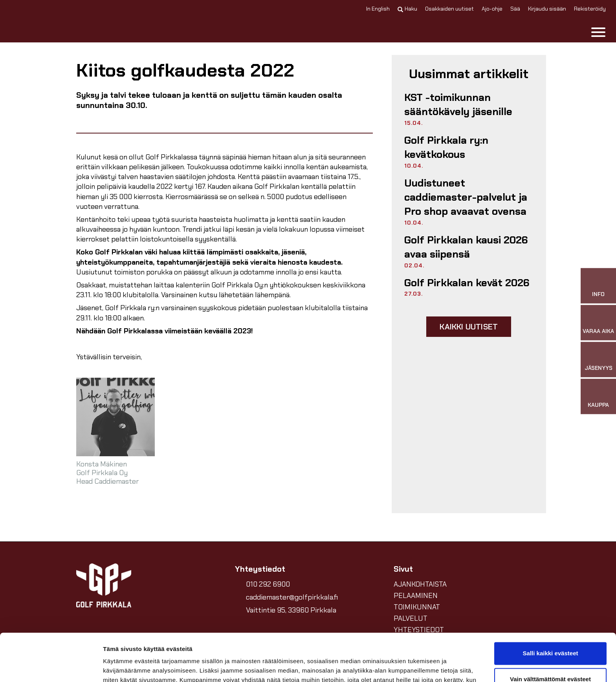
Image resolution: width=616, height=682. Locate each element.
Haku (407, 9)
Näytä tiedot (120, 666)
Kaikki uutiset (469, 327)
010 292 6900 (268, 584)
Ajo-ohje (492, 9)
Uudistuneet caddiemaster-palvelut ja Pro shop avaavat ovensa (466, 197)
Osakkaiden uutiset (449, 9)
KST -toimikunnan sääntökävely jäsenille (458, 104)
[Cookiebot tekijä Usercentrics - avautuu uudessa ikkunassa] (51, 667)
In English (378, 9)
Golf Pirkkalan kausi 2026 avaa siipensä (466, 247)
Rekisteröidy (590, 9)
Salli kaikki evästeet (551, 609)
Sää (515, 9)
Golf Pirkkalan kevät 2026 (467, 283)
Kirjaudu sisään (547, 9)
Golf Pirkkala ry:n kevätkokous (446, 147)
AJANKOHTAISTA (420, 584)
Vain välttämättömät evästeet (550, 634)
